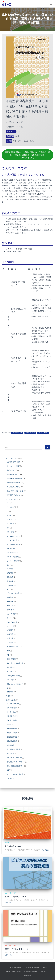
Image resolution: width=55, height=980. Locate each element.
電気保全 (10, 585)
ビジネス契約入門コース (16, 896)
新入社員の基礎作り (13, 487)
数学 (8, 651)
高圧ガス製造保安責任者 (15, 774)
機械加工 (10, 601)
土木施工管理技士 (13, 720)
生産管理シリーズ (13, 647)
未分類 (8, 696)
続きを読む (45, 850)
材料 (8, 655)
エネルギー (10, 524)
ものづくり (10, 519)
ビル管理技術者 (12, 708)
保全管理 (10, 573)
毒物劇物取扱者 (12, 741)
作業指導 (10, 630)
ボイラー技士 (11, 712)
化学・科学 (10, 610)
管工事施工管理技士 (13, 749)
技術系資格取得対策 (13, 483)
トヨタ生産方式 (12, 540)
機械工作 (10, 606)
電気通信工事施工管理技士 (16, 762)
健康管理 (10, 692)
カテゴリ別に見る (12, 458)
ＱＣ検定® (10, 779)
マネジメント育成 (30, 433)
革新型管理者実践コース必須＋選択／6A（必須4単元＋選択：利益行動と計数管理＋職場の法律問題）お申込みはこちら (27, 155)
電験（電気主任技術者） (15, 766)
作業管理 (10, 634)
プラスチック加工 (13, 593)
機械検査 (10, 577)
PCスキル (10, 515)
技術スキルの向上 (13, 474)
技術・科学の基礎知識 (14, 478)
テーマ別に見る (11, 499)
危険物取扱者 (11, 716)
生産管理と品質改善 (13, 495)
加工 (8, 590)
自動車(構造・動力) (13, 676)
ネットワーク (11, 549)
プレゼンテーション (13, 553)
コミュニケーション (13, 536)
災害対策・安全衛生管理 (15, 663)
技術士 (9, 724)
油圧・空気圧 (11, 659)
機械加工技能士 (12, 733)
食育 (8, 770)
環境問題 (10, 667)
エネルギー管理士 (13, 704)
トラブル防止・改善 (13, 544)
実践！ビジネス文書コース (17, 949)
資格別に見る (11, 700)
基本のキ (10, 618)
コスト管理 (10, 532)
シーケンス (11, 626)
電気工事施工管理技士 (14, 758)
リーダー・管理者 (43, 433)
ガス (8, 528)
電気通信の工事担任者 (31, 971)
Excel (8, 503)
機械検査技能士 (12, 737)
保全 (8, 565)
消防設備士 (10, 745)
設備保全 (10, 581)
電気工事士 (10, 754)
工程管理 (10, 642)
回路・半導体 (11, 614)
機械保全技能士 (12, 729)
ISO (8, 511)
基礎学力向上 (11, 470)
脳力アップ (10, 672)
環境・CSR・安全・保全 (15, 491)
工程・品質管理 (12, 622)
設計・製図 (10, 680)
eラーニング (11, 507)
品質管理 (10, 638)
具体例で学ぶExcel (14, 846)
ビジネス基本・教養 (17, 433)
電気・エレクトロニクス (15, 684)
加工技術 (10, 597)
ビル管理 (10, 569)
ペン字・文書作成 (13, 557)
